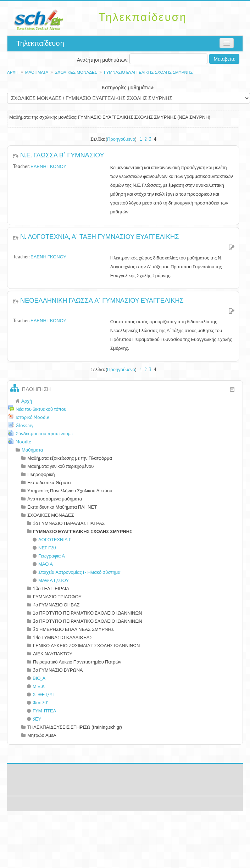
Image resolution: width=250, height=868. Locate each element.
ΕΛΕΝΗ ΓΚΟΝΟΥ (48, 166)
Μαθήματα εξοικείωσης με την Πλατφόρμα (70, 458)
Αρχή (13, 72)
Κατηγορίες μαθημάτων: (128, 88)
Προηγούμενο (121, 139)
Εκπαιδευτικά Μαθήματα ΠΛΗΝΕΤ (62, 507)
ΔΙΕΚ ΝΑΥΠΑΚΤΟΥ (53, 654)
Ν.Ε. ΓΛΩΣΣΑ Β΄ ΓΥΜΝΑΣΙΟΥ (62, 155)
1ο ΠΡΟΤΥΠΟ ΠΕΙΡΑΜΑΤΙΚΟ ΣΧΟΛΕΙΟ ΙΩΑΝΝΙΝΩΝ (88, 613)
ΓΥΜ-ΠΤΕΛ (41, 711)
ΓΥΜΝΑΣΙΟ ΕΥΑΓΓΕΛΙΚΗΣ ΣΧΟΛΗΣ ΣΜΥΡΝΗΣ (148, 72)
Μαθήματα (37, 72)
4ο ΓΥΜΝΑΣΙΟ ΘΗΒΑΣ (56, 605)
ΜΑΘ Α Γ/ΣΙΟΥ (51, 580)
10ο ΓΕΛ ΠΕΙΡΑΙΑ (51, 589)
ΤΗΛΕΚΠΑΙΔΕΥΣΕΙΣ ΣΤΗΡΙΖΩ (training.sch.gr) (75, 727)
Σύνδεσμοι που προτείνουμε (44, 434)
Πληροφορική (41, 474)
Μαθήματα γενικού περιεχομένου (60, 466)
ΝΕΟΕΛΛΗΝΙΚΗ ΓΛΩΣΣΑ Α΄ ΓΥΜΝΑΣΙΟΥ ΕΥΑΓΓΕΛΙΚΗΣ (102, 300)
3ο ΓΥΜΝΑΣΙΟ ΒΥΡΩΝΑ (58, 670)
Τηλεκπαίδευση (40, 43)
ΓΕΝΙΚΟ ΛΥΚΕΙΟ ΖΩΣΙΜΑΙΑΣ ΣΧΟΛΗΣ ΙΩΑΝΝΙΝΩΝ (86, 646)
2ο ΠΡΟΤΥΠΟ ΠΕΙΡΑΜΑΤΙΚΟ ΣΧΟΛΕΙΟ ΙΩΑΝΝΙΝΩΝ (88, 621)
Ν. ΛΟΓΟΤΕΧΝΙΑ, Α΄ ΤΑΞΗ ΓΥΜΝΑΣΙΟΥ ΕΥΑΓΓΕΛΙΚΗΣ (99, 236)
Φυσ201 (38, 703)
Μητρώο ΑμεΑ (42, 735)
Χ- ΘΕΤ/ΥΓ (41, 695)
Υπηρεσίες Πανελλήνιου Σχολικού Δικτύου (70, 491)
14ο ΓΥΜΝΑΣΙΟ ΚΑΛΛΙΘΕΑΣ (63, 637)
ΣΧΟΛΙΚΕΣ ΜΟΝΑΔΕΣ (76, 72)
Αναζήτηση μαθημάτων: (103, 60)
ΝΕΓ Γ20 (44, 548)
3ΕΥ (34, 719)
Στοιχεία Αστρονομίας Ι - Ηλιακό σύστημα (77, 572)
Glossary (24, 425)
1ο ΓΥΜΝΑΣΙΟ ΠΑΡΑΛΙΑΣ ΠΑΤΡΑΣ (69, 523)
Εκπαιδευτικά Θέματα (49, 483)
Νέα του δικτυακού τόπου (41, 409)
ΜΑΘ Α (43, 564)
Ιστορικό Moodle (32, 417)
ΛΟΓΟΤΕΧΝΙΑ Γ (52, 540)
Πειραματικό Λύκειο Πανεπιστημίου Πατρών (77, 662)
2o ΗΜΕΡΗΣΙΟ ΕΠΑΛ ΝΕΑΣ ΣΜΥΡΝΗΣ (74, 629)
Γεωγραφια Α (49, 556)
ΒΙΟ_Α (36, 678)
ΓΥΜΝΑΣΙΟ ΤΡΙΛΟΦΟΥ (57, 597)
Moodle (23, 442)
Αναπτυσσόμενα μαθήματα (55, 499)
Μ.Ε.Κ (36, 686)
